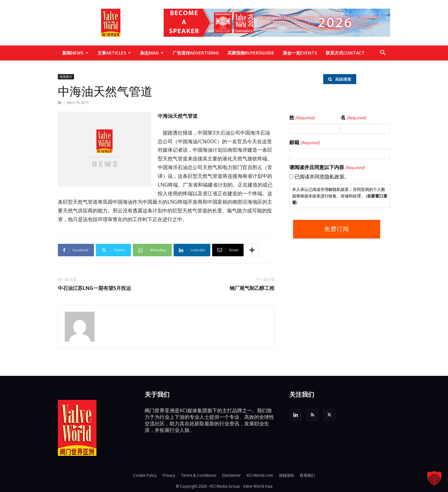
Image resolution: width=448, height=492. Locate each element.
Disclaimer (231, 475)
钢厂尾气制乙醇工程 (252, 288)
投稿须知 (287, 475)
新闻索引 (66, 77)
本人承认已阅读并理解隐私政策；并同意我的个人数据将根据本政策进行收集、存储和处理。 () (340, 196)
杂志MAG (152, 53)
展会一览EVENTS (300, 53)
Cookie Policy (145, 475)
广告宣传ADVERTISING (196, 53)
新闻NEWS (75, 53)
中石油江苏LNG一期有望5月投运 (94, 288)
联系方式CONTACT (345, 53)
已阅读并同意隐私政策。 (322, 177)
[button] (383, 53)
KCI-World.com (260, 475)
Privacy (169, 475)
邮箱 (304, 143)
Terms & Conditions (199, 475)
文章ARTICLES (114, 53)
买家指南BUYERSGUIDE (251, 53)
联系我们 (307, 475)
